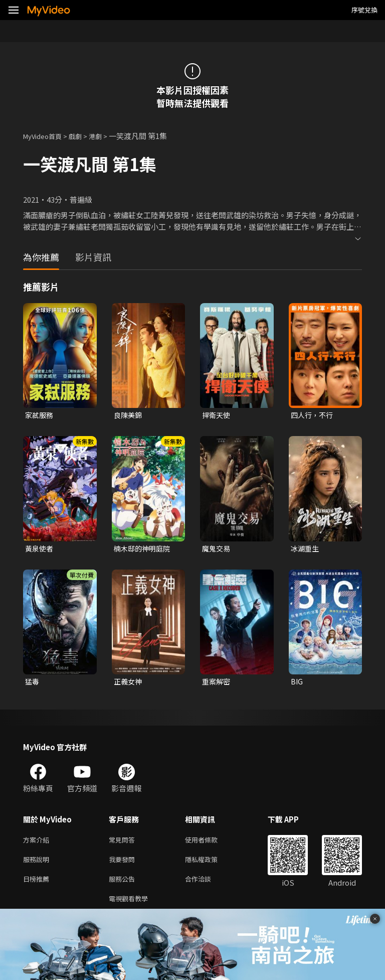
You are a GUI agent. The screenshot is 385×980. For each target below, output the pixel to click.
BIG (297, 684)
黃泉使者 (40, 550)
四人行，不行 (313, 415)
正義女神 (129, 684)
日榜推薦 (38, 885)
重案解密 (217, 684)
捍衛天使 (217, 415)
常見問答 (124, 843)
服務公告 (124, 885)
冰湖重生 (306, 550)
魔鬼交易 (217, 550)
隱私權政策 (210, 864)
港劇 (105, 136)
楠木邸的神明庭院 (144, 550)
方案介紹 (38, 843)
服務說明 (38, 864)
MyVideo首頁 (46, 136)
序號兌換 (364, 10)
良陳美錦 (129, 415)
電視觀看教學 (131, 906)
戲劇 (83, 136)
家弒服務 (40, 415)
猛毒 (33, 684)
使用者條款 (210, 843)
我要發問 (124, 864)
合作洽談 (206, 885)
